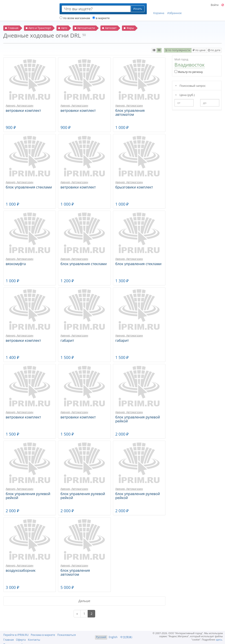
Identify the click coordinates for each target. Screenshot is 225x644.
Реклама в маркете (43, 635)
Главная (9, 640)
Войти (215, 5)
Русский (101, 637)
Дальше (84, 601)
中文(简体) (126, 637)
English (113, 637)
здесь (219, 639)
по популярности (178, 50)
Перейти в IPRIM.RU (16, 635)
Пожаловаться (66, 635)
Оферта (21, 640)
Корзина (159, 9)
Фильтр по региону (189, 72)
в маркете (101, 18)
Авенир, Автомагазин (20, 106)
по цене (199, 50)
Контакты (34, 640)
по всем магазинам (75, 18)
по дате (214, 50)
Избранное (174, 9)
